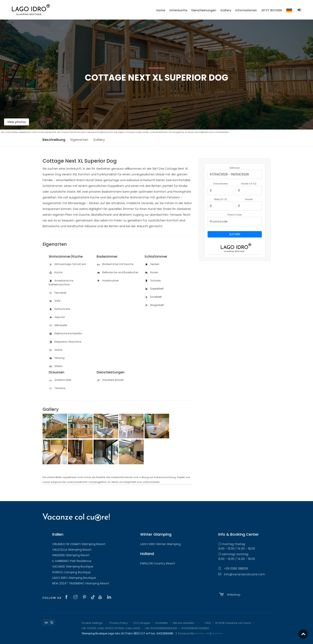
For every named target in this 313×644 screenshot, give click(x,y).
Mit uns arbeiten (184, 623)
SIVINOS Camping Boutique (71, 572)
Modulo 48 (202, 633)
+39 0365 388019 (233, 569)
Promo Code (235, 215)
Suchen (235, 234)
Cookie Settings (92, 623)
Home (161, 10)
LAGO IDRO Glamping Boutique (74, 578)
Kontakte (162, 623)
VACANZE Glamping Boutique (73, 566)
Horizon (217, 633)
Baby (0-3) (221, 199)
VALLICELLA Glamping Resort (72, 550)
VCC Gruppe (142, 623)
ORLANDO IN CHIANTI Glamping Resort (79, 544)
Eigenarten (79, 140)
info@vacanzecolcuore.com (242, 574)
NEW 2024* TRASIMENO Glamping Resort (81, 583)
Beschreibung (54, 140)
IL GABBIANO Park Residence (72, 561)
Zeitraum (235, 168)
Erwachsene (221, 184)
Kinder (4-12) (249, 184)
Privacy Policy (119, 623)
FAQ (208, 623)
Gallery (99, 140)
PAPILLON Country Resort (158, 563)
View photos (17, 122)
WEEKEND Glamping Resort (71, 555)
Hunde (249, 199)
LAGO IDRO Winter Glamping (160, 544)
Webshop (229, 594)
